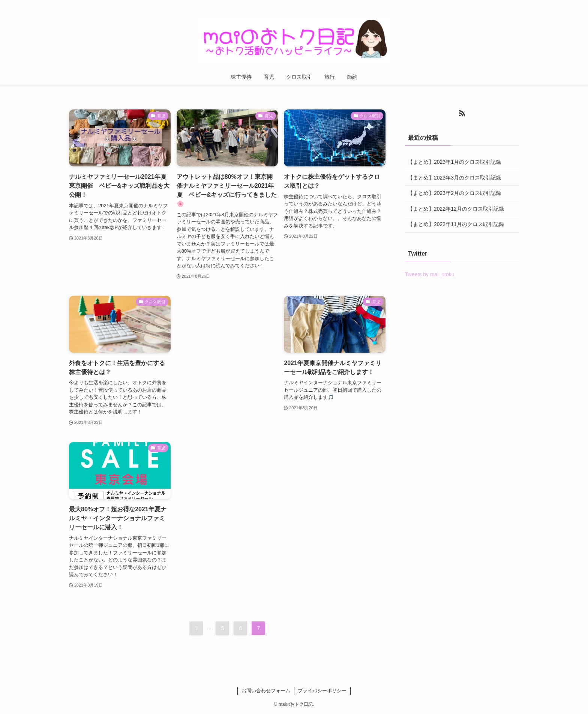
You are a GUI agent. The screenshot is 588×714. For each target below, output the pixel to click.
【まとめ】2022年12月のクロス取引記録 (456, 209)
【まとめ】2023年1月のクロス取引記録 (454, 162)
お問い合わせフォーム (266, 691)
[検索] (514, 4)
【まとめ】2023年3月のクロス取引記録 (454, 178)
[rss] (504, 4)
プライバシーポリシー (322, 691)
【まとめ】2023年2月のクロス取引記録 (454, 193)
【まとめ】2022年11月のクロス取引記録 (456, 224)
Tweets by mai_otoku (430, 274)
